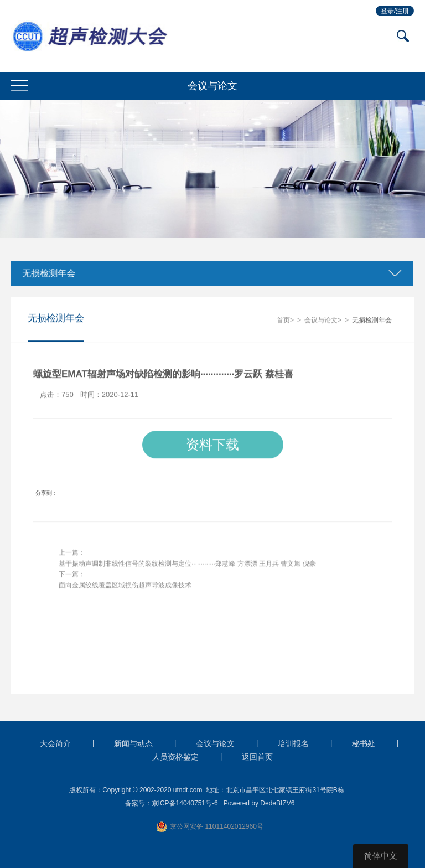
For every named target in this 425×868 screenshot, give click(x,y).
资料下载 (212, 445)
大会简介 (55, 743)
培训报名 (293, 743)
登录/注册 (395, 11)
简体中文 (381, 856)
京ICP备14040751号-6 (185, 803)
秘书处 (364, 743)
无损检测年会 (47, 273)
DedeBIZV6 (277, 803)
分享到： (46, 494)
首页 (283, 321)
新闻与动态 (133, 743)
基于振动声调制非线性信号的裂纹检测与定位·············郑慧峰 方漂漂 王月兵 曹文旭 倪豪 (187, 564)
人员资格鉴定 (175, 757)
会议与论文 (321, 321)
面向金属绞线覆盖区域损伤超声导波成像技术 (125, 586)
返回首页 (257, 757)
